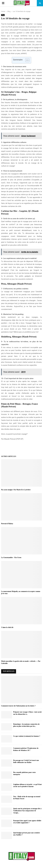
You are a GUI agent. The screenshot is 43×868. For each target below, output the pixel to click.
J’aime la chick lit (7, 627)
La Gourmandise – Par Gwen (11, 558)
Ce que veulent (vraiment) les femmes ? (27, 736)
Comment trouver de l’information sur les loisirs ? (18, 706)
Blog (3, 15)
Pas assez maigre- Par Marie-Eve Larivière (16, 490)
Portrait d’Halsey (7, 524)
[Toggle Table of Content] (26, 60)
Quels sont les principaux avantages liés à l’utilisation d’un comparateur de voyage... (27, 811)
